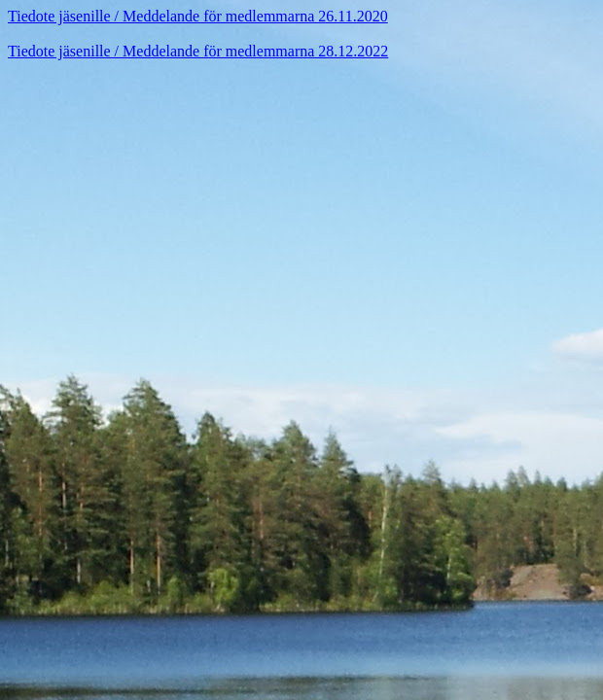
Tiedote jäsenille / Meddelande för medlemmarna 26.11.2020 (198, 16)
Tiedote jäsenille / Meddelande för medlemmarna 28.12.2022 (198, 51)
